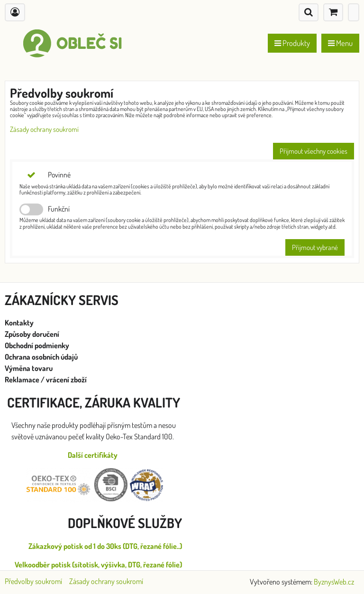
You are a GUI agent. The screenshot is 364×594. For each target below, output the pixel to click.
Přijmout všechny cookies (314, 151)
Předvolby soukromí (33, 581)
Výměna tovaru (29, 368)
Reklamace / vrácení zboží (46, 380)
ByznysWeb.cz (334, 582)
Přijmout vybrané (315, 247)
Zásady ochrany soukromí (44, 129)
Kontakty (19, 323)
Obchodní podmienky (37, 345)
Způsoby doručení (33, 334)
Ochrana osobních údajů (42, 357)
